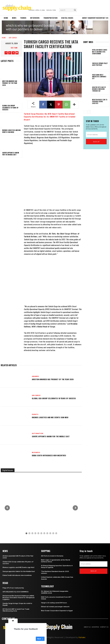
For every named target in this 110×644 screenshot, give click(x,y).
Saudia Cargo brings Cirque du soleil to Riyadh (17, 604)
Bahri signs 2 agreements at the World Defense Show (56, 561)
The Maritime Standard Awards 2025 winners (55, 572)
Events (35, 414)
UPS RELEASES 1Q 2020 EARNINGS (16, 592)
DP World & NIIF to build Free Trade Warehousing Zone (16, 610)
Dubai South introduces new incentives (49, 455)
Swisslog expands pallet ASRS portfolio (100, 64)
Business (36, 453)
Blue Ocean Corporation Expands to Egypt (57, 611)
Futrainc (82, 637)
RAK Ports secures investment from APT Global (56, 598)
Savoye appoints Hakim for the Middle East (11, 154)
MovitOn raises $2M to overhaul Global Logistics (100, 102)
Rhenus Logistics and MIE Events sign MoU (11, 131)
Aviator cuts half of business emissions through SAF (99, 89)
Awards (35, 376)
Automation (38, 433)
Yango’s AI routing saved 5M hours (54, 603)
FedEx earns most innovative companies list (99, 77)
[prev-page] (85, 112)
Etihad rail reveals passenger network (55, 607)
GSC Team (14, 48)
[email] (96, 134)
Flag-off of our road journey (13, 588)
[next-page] (89, 112)
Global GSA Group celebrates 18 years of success (10, 108)
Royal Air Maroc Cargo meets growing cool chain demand (100, 52)
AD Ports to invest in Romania (52, 556)
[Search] (75, 10)
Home (4, 38)
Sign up (96, 142)
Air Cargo (13, 38)
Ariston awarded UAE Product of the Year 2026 (10, 83)
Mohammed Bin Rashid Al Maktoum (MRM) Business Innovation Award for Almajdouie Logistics (19, 598)
